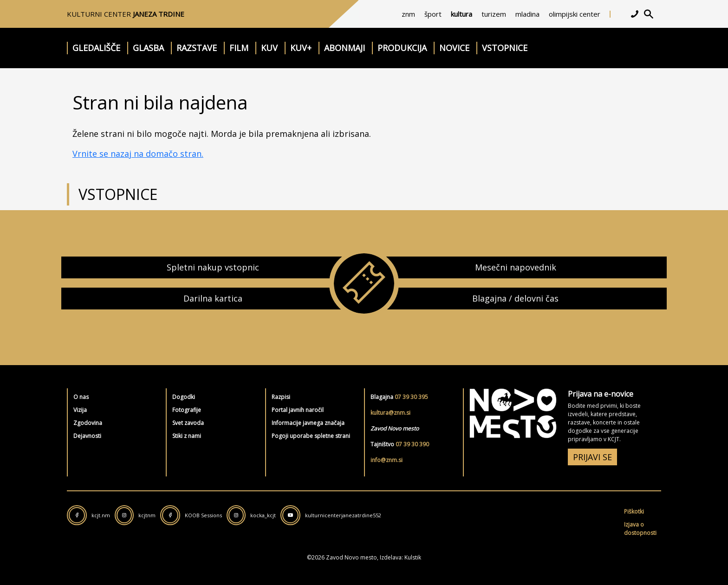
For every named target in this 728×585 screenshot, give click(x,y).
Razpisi (281, 397)
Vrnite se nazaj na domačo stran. (138, 154)
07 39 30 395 (411, 397)
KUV (269, 48)
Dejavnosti (87, 436)
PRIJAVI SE (592, 457)
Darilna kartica (213, 298)
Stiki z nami (187, 436)
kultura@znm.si (390, 413)
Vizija (80, 410)
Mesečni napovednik (516, 267)
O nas (81, 397)
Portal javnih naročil (298, 410)
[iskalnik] (649, 14)
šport (433, 14)
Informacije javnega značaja (308, 423)
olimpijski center (575, 14)
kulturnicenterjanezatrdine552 (343, 515)
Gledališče (96, 48)
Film (239, 48)
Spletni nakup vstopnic (213, 267)
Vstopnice (505, 48)
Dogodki (184, 397)
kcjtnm (147, 515)
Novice (454, 48)
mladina (527, 14)
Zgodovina (88, 423)
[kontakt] (635, 14)
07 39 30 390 (412, 444)
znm (408, 14)
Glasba (148, 48)
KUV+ (301, 48)
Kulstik (413, 557)
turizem (494, 14)
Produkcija (402, 48)
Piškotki (634, 511)
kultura (461, 14)
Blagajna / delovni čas (515, 298)
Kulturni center (126, 14)
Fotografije (187, 410)
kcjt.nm (101, 515)
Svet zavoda (188, 423)
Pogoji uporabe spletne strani (311, 436)
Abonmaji (344, 48)
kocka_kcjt (263, 515)
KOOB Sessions (203, 515)
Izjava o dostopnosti (640, 529)
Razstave (197, 48)
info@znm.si (387, 460)
